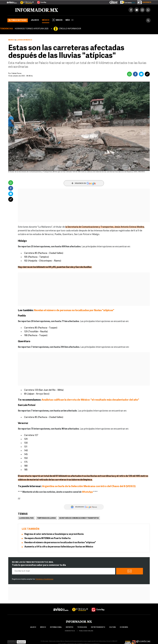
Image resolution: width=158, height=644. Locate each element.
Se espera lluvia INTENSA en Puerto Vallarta (48, 538)
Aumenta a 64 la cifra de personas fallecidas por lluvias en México (59, 547)
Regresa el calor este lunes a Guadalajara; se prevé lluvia (54, 534)
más (69, 20)
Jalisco (35, 20)
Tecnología (82, 627)
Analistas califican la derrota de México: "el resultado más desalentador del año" (90, 400)
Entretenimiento (98, 627)
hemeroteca (70, 631)
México (46, 20)
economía (124, 627)
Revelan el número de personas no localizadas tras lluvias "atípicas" (60, 543)
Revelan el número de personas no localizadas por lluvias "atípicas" (74, 310)
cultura (112, 627)
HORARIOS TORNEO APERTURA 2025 (32, 29)
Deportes (69, 627)
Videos (57, 20)
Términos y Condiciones (44, 579)
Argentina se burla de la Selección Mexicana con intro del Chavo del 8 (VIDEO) (89, 486)
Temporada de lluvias (46, 518)
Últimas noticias (18, 20)
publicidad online (86, 631)
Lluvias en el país (26, 518)
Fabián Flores (17, 73)
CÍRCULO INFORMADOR (70, 29)
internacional (56, 627)
